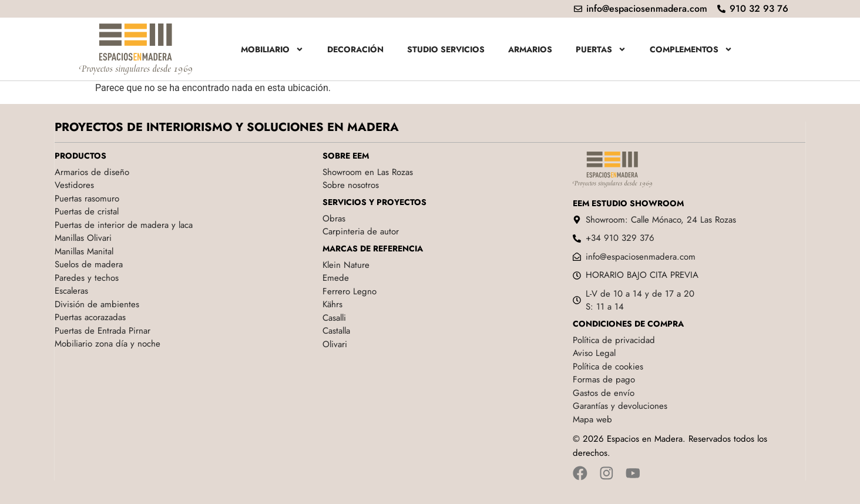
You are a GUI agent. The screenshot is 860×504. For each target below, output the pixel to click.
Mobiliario (272, 49)
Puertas (601, 49)
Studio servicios (446, 49)
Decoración (355, 49)
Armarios (530, 49)
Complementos (691, 49)
